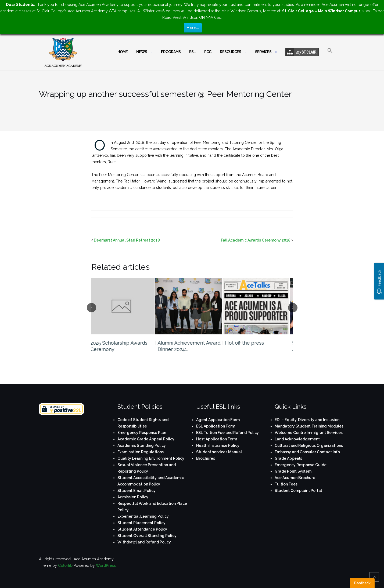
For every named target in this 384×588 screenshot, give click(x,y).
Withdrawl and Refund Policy (144, 542)
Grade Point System (293, 471)
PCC (208, 52)
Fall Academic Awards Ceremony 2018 (256, 240)
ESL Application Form (216, 426)
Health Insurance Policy (218, 445)
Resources (230, 52)
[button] (330, 55)
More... (193, 28)
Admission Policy (133, 497)
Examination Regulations (141, 452)
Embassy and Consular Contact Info (307, 452)
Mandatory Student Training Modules (309, 426)
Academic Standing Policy (142, 445)
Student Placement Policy (141, 523)
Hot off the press (248, 343)
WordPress (106, 565)
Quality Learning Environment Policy (151, 458)
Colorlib (65, 565)
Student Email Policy (137, 491)
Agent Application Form (218, 420)
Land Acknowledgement (297, 439)
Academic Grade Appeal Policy (146, 439)
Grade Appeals (288, 458)
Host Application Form (217, 439)
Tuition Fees (286, 484)
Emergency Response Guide (301, 465)
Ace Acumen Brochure (295, 478)
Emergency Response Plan (142, 433)
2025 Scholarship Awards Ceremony (122, 346)
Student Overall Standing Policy (147, 536)
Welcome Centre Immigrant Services (309, 433)
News (142, 52)
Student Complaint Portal (298, 491)
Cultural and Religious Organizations (309, 445)
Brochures (206, 458)
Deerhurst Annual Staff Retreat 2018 (127, 240)
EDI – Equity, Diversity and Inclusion (307, 420)
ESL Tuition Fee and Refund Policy (227, 433)
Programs (171, 52)
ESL (192, 52)
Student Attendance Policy (142, 529)
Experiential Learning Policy (143, 516)
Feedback (362, 583)
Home (123, 52)
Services (263, 52)
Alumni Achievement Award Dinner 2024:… (192, 346)
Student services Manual (219, 452)
